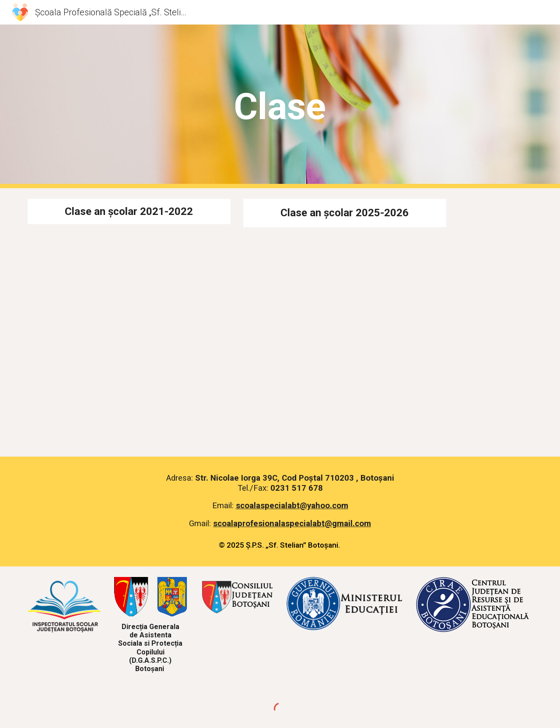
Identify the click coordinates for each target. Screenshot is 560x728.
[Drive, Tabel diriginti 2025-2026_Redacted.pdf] (345, 336)
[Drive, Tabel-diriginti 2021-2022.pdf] (129, 335)
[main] (280, 107)
